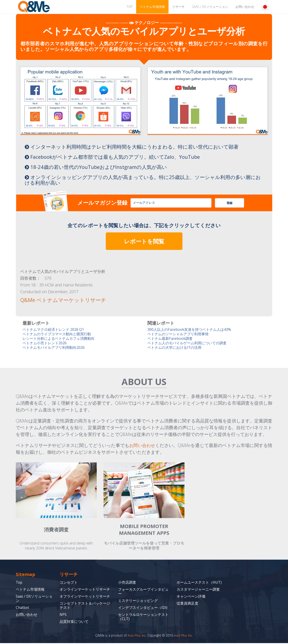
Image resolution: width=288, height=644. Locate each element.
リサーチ (178, 7)
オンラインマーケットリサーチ (85, 590)
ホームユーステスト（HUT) (199, 583)
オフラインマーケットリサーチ (85, 597)
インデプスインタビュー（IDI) (143, 608)
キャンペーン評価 (191, 597)
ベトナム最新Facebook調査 (171, 339)
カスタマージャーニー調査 (198, 590)
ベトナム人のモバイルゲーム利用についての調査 (189, 344)
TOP (130, 7)
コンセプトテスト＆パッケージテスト (85, 606)
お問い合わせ (245, 7)
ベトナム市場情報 (152, 7)
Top (19, 583)
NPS (63, 615)
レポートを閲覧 (144, 241)
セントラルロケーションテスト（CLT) (143, 618)
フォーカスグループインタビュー (143, 592)
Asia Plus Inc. (137, 636)
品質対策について (74, 622)
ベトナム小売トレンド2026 (46, 344)
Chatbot (23, 608)
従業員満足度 (187, 604)
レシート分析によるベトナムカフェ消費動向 (61, 339)
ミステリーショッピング (138, 601)
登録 (229, 203)
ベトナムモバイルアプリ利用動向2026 (56, 348)
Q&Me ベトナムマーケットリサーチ (60, 300)
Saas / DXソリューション (210, 7)
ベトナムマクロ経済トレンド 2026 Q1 (55, 329)
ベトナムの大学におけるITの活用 (176, 348)
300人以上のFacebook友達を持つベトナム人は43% (192, 329)
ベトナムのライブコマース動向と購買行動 (59, 334)
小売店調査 (127, 583)
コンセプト (69, 583)
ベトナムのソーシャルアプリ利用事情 (180, 334)
